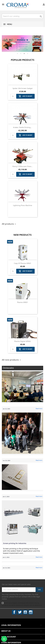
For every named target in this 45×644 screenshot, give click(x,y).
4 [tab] (28, 54)
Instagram (31, 612)
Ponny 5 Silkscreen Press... (23, 166)
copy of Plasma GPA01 (23, 263)
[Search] (22, 16)
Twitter (20, 612)
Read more (39, 408)
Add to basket (25, 96)
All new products (12, 360)
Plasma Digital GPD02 (22, 341)
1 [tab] (17, 54)
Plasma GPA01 (22, 302)
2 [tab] (21, 54)
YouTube (25, 612)
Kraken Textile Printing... (22, 127)
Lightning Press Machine (23, 205)
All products (9, 224)
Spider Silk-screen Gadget (23, 88)
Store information (11, 643)
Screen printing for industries (15, 543)
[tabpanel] (22, 44)
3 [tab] (24, 54)
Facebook (14, 612)
